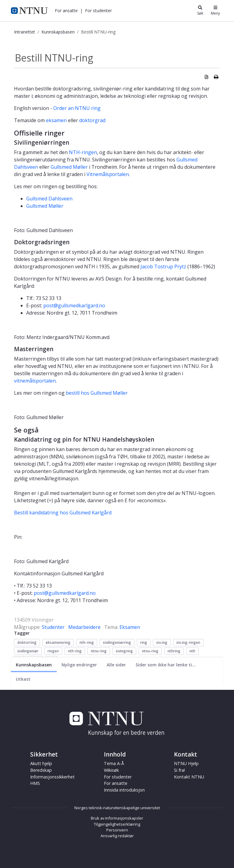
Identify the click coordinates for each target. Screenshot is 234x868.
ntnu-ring (150, 651)
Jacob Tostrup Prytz (163, 266)
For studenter (98, 11)
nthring (174, 651)
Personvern (117, 830)
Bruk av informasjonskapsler (117, 818)
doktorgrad (92, 120)
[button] (66, 11)
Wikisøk (111, 770)
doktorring (27, 642)
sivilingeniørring (117, 642)
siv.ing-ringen (188, 642)
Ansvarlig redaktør (117, 836)
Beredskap (41, 770)
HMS (35, 783)
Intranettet (25, 32)
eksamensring (58, 642)
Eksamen (130, 627)
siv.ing (162, 642)
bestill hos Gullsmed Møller (97, 393)
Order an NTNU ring (77, 108)
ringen (53, 651)
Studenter (53, 627)
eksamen (56, 120)
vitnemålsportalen (35, 381)
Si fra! (179, 770)
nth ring (75, 651)
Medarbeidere (84, 627)
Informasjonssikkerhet (52, 777)
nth (192, 651)
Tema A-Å (114, 763)
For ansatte (66, 11)
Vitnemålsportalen (108, 174)
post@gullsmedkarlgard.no (74, 305)
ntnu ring (99, 651)
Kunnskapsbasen (58, 32)
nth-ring (87, 642)
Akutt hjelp (41, 763)
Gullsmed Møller (69, 167)
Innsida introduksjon (124, 790)
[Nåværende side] (34, 665)
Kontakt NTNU (189, 777)
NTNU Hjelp (186, 763)
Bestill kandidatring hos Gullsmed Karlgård (63, 513)
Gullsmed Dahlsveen (49, 199)
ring (144, 642)
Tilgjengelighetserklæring (117, 824)
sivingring (124, 651)
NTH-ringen (83, 152)
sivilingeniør (28, 651)
